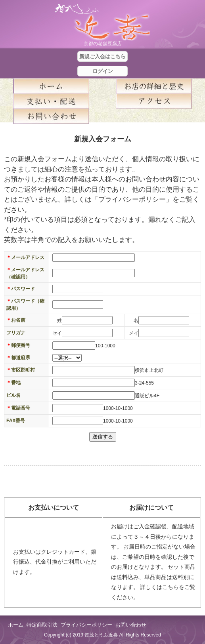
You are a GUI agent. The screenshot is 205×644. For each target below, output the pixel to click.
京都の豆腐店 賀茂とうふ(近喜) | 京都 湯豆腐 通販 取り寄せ (103, 22)
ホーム (51, 86)
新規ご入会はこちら (102, 56)
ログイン (103, 71)
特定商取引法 (42, 625)
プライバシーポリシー (86, 625)
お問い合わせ (131, 625)
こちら (171, 587)
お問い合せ (51, 116)
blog (154, 116)
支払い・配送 (51, 101)
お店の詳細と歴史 (154, 86)
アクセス (154, 101)
